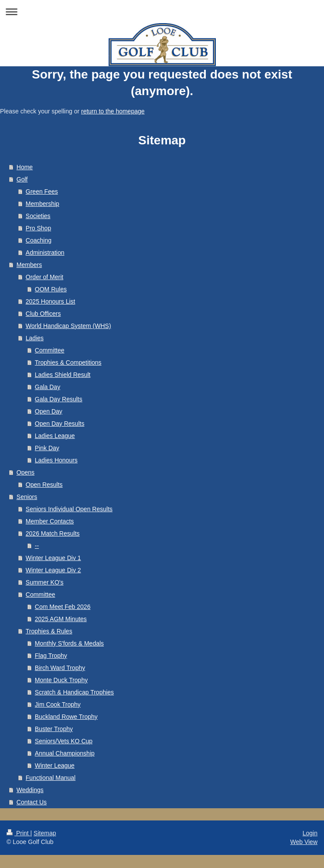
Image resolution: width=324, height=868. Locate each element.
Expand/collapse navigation (162, 12)
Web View (304, 842)
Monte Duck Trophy (61, 680)
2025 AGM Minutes (61, 619)
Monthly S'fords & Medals (69, 643)
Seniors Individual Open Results (69, 509)
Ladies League (55, 436)
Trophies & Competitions (68, 362)
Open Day (49, 411)
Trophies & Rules (49, 631)
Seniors (27, 497)
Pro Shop (38, 228)
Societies (38, 216)
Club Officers (43, 314)
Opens (26, 472)
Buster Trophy (54, 729)
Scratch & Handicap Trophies (74, 692)
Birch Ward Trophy (60, 668)
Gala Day (48, 387)
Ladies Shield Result (63, 375)
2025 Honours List (51, 301)
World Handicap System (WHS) (68, 326)
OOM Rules (51, 289)
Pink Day (47, 448)
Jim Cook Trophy (58, 704)
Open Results (44, 485)
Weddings (30, 790)
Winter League (55, 765)
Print (19, 833)
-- (37, 546)
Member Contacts (50, 521)
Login (310, 833)
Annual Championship (65, 753)
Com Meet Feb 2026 (63, 607)
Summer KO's (45, 582)
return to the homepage (113, 111)
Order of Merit (44, 277)
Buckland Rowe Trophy (66, 717)
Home (25, 167)
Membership (43, 204)
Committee (50, 350)
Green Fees (42, 191)
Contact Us (32, 802)
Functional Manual (51, 778)
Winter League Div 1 (53, 558)
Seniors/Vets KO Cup (64, 741)
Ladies (35, 338)
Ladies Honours (56, 460)
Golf (22, 179)
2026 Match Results (53, 533)
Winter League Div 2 (53, 570)
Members (29, 265)
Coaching (39, 240)
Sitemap (45, 833)
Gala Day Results (59, 399)
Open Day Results (60, 424)
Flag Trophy (51, 656)
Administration (45, 253)
